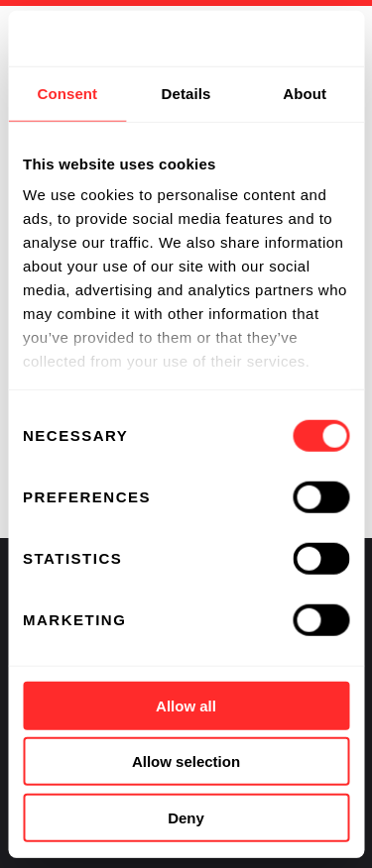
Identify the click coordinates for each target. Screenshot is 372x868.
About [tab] (305, 93)
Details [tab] (186, 93)
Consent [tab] (67, 93)
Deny (186, 817)
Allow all (186, 705)
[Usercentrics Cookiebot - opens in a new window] (265, 39)
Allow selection (186, 761)
